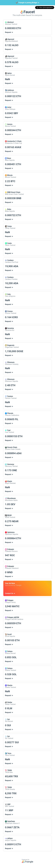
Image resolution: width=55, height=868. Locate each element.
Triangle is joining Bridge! (28, 3)
